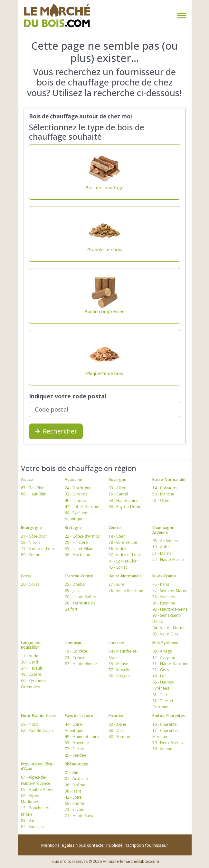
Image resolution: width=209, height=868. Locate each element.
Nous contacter (91, 845)
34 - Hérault (32, 668)
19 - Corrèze (76, 651)
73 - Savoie (75, 809)
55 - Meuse (118, 664)
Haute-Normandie (125, 576)
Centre (115, 528)
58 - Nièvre (31, 542)
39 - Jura (72, 590)
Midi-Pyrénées (165, 643)
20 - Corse (30, 584)
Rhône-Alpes (76, 764)
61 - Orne (161, 500)
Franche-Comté (79, 576)
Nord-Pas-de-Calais (39, 716)
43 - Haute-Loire (123, 500)
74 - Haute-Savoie (81, 816)
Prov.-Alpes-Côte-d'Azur (37, 766)
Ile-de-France (164, 576)
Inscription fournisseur (146, 845)
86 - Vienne (162, 749)
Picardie (116, 716)
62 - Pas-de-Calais (37, 730)
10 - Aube (161, 547)
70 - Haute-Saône (80, 597)
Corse (26, 576)
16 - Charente (165, 724)
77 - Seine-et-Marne (170, 590)
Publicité (115, 845)
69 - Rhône (74, 803)
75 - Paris (161, 584)
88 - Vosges (119, 676)
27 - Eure (116, 584)
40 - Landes (75, 500)
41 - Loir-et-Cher (123, 561)
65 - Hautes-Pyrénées (163, 685)
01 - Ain (71, 772)
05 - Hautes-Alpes (37, 789)
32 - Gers (161, 670)
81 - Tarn (160, 695)
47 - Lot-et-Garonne (83, 507)
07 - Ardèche (76, 778)
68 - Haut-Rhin (34, 494)
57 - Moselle (119, 670)
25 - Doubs (75, 584)
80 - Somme (119, 737)
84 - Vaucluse (33, 827)
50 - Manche (163, 494)
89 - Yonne (31, 555)
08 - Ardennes (165, 541)
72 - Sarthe (74, 749)
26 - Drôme (75, 785)
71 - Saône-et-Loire (38, 549)
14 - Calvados (165, 488)
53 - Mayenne (77, 743)
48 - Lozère (31, 674)
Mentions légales (58, 845)
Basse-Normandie (169, 479)
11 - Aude (30, 656)
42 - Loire (73, 797)
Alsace (27, 479)
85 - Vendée (76, 755)
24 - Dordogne (78, 488)
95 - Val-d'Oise (166, 634)
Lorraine (116, 643)
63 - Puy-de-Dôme (125, 507)
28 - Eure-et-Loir (123, 542)
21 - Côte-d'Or (34, 536)
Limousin (73, 643)
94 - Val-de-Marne (168, 628)
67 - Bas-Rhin (33, 488)
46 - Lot (159, 676)
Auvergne (117, 479)
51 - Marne (162, 553)
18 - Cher (117, 536)
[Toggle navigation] (180, 16)
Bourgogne (31, 528)
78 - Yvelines (164, 597)
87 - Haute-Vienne (81, 664)
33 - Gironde (76, 494)
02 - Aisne (117, 724)
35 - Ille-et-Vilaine (80, 549)
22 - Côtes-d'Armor (82, 536)
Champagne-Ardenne (164, 530)
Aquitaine (73, 479)
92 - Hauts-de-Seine (170, 609)
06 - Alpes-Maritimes (31, 799)
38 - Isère (73, 791)
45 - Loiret (118, 567)
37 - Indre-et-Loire (125, 555)
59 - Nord (30, 724)
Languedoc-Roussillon (32, 645)
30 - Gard (29, 662)
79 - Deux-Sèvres (167, 743)
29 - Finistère (76, 542)
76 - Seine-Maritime (126, 590)
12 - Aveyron (164, 658)
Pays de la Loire (79, 716)
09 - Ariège (162, 651)
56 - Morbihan (77, 555)
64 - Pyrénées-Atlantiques (78, 516)
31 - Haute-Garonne (170, 664)
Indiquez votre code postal (68, 396)
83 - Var (28, 820)
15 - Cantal (118, 494)
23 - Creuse (75, 658)
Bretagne (73, 528)
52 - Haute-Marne (168, 559)
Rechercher (56, 431)
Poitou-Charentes (169, 716)
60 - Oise (117, 730)
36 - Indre (117, 549)
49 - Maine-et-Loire (82, 737)
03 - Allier (117, 488)
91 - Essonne (164, 603)
